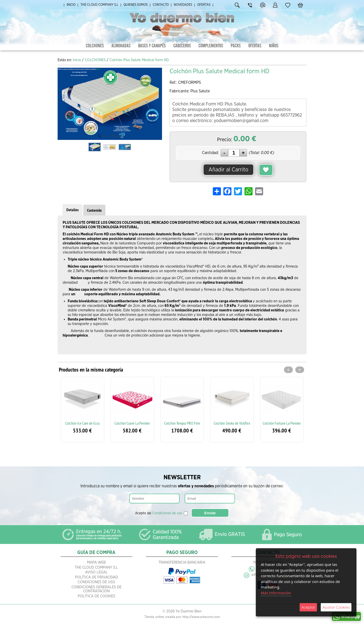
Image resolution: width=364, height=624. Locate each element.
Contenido (94, 210)
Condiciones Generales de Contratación (96, 589)
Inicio (71, 5)
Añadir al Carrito (228, 170)
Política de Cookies (96, 596)
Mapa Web (96, 562)
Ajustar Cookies (336, 607)
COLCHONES (95, 46)
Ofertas (204, 5)
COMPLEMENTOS (211, 46)
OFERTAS (255, 46)
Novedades (183, 5)
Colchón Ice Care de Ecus (82, 423)
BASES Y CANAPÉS (152, 46)
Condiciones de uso (167, 513)
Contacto (161, 5)
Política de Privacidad (96, 577)
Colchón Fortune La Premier (282, 423)
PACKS (236, 46)
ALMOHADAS (121, 46)
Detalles (73, 210)
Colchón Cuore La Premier (132, 423)
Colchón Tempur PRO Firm (182, 423)
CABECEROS (182, 46)
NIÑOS (274, 46)
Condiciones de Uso (96, 582)
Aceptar (308, 607)
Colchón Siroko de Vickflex (232, 423)
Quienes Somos (136, 5)
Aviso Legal (96, 572)
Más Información (276, 593)
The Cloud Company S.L (99, 5)
